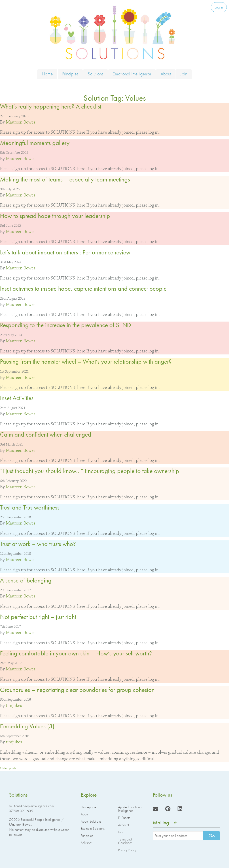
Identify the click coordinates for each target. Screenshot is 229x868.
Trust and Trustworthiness (30, 507)
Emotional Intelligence (132, 74)
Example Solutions (93, 829)
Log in (219, 7)
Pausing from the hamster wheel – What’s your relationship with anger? (86, 361)
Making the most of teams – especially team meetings (65, 179)
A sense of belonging (26, 580)
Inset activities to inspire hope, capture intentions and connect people (83, 289)
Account (123, 825)
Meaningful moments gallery (35, 143)
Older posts (8, 768)
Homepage (88, 807)
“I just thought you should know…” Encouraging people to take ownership (90, 471)
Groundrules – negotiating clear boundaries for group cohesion (77, 690)
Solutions (95, 74)
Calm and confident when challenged (46, 434)
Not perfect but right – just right (38, 617)
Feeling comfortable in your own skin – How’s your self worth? (76, 653)
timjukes (14, 706)
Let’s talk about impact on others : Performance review (65, 252)
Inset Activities (17, 398)
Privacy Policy (127, 850)
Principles (70, 74)
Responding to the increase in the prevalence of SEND (66, 325)
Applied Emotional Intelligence (130, 809)
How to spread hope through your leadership (55, 216)
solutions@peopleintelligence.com (31, 806)
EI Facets (124, 818)
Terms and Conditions (125, 841)
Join (184, 74)
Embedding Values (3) (27, 726)
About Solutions (91, 821)
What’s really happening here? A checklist (51, 106)
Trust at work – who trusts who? (38, 544)
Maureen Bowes (21, 122)
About (166, 74)
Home (47, 74)
